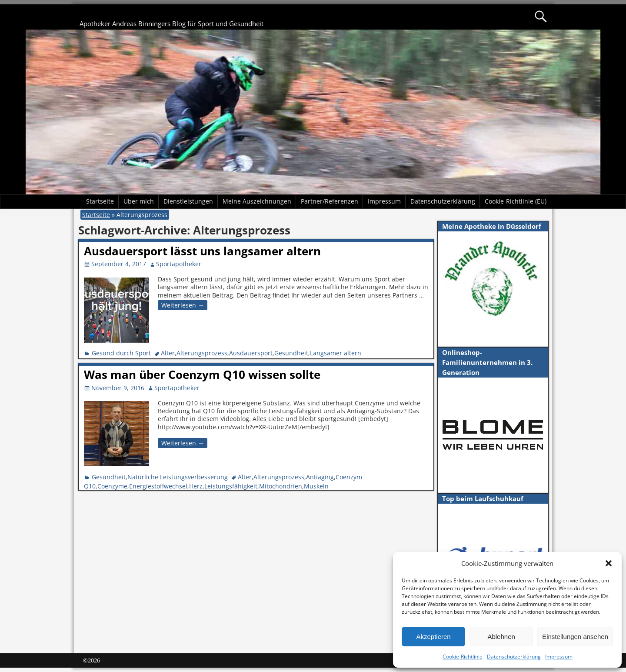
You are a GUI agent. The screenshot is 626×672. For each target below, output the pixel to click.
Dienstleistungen (188, 201)
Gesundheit (291, 353)
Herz (196, 486)
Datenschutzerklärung (514, 657)
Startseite (100, 201)
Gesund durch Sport (121, 353)
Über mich (139, 201)
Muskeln (316, 486)
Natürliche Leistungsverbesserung (178, 477)
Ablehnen (501, 637)
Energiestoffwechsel (158, 486)
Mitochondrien (281, 486)
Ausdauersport (251, 353)
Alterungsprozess (202, 353)
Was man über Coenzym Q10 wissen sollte (202, 374)
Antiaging (320, 477)
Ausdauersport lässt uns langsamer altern (202, 251)
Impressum (559, 657)
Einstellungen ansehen (575, 637)
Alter (168, 353)
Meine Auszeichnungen (257, 201)
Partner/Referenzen (330, 201)
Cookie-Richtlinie (463, 657)
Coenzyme (112, 486)
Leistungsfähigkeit (231, 486)
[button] (609, 563)
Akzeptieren (433, 637)
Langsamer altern (336, 353)
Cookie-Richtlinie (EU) (516, 201)
